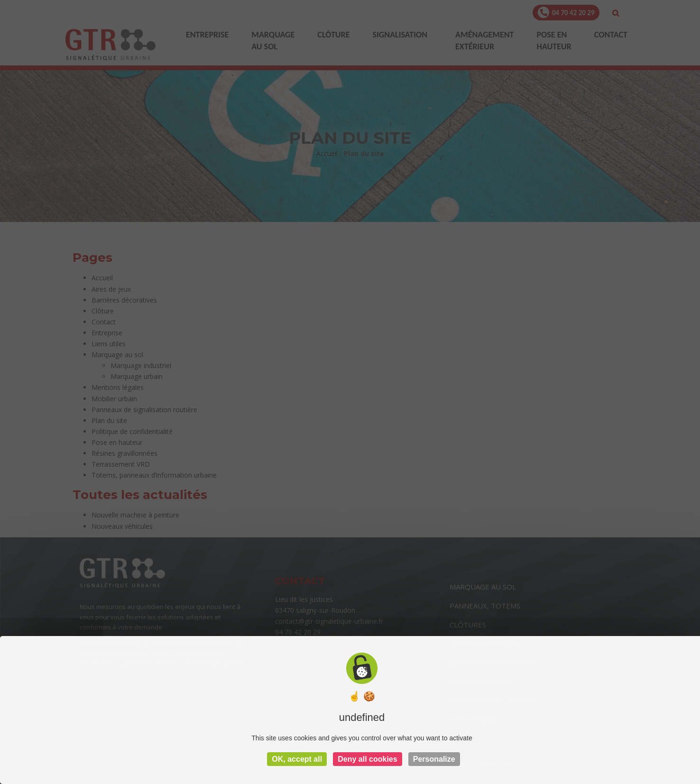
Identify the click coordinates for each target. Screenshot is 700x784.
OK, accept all (297, 759)
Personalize (434, 759)
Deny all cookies (367, 759)
